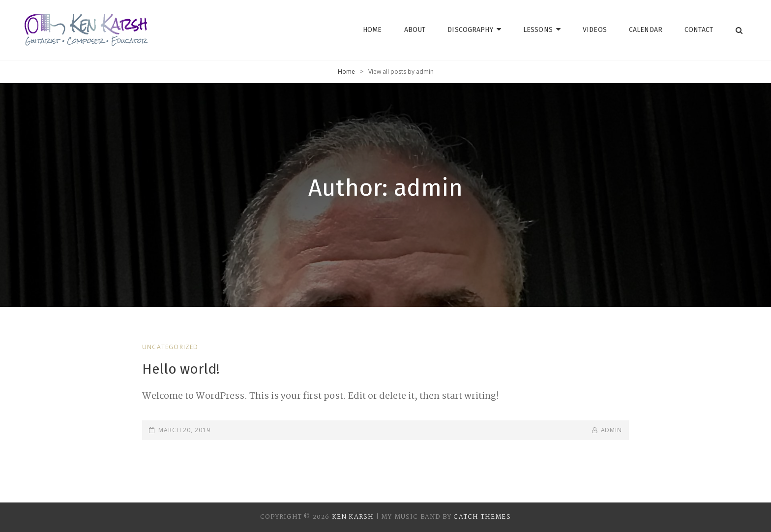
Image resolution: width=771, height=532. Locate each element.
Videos (595, 30)
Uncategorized (170, 347)
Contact (699, 30)
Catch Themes (482, 517)
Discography (470, 30)
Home (372, 30)
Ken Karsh (353, 517)
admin (612, 430)
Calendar (646, 30)
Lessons (538, 30)
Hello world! (181, 369)
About (415, 30)
